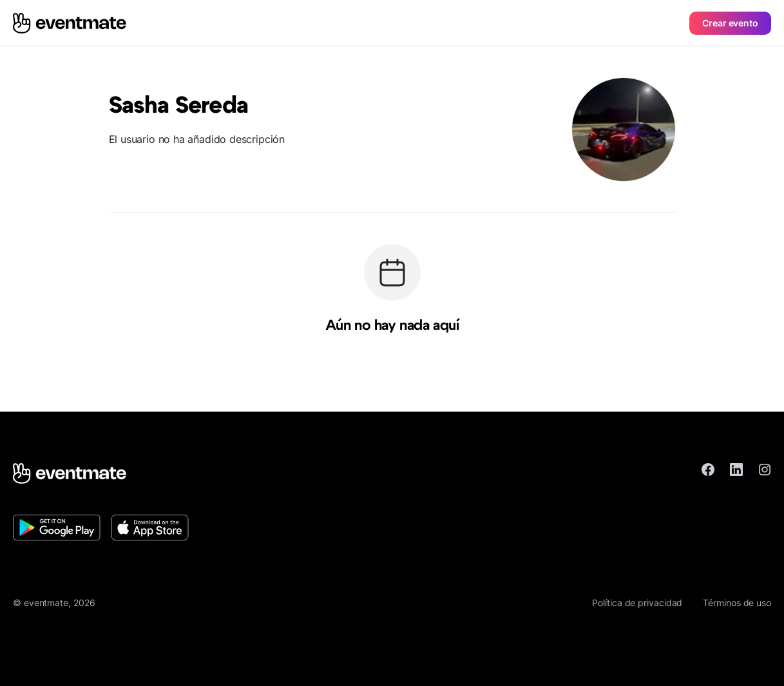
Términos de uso (737, 603)
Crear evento (730, 23)
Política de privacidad (637, 603)
